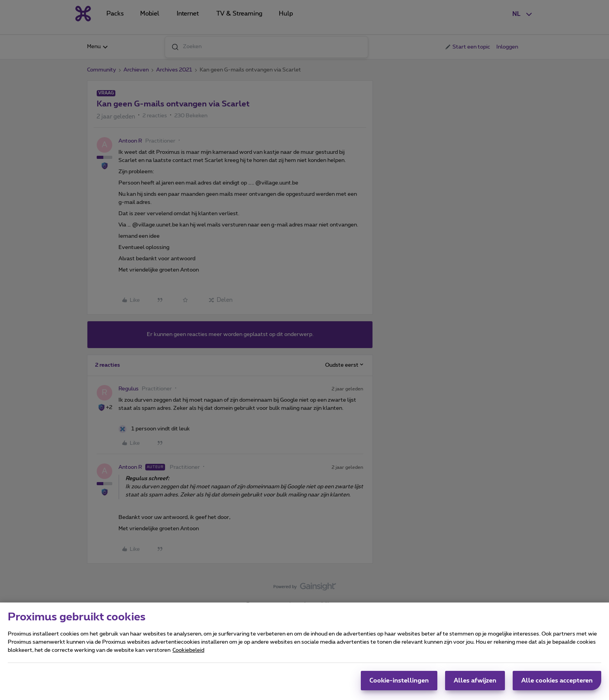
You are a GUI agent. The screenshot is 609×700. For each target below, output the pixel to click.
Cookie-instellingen (399, 684)
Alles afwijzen (475, 684)
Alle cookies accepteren (557, 684)
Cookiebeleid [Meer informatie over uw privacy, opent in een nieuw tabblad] (188, 654)
